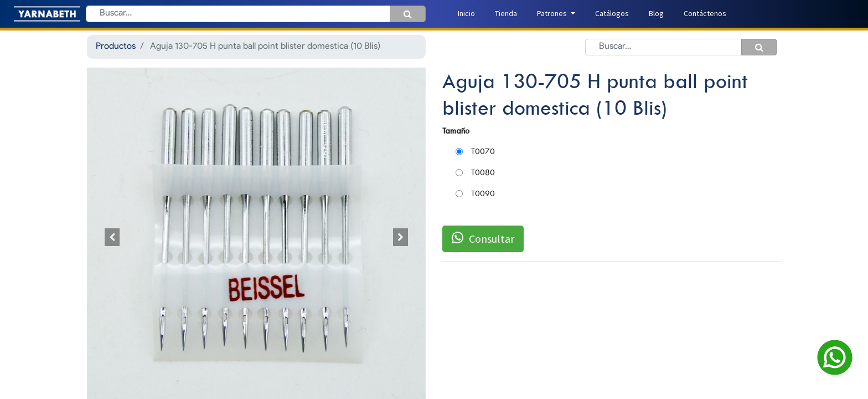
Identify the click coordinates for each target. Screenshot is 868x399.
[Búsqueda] (408, 14)
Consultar (483, 238)
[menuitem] (466, 14)
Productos (116, 47)
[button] (112, 237)
